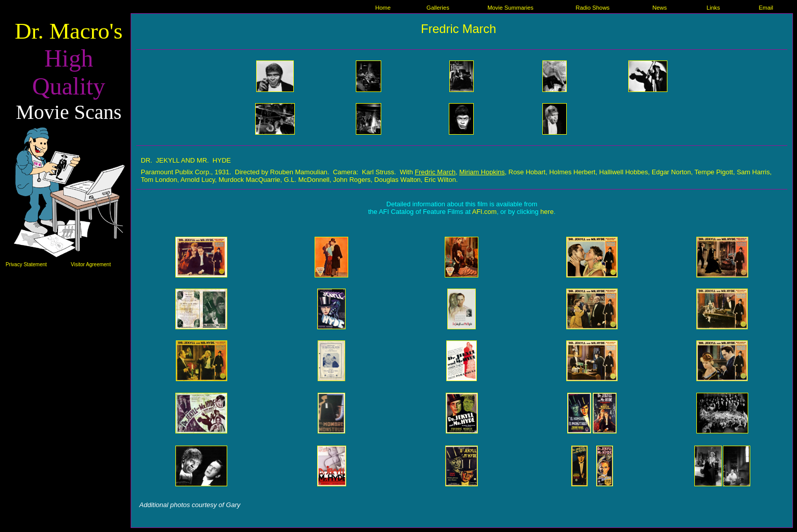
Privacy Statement (26, 264)
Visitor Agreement (91, 264)
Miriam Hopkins (482, 172)
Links (713, 8)
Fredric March (458, 29)
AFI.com (484, 212)
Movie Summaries (511, 8)
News (659, 8)
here (547, 212)
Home (383, 8)
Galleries (438, 8)
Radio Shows (592, 8)
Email (766, 8)
